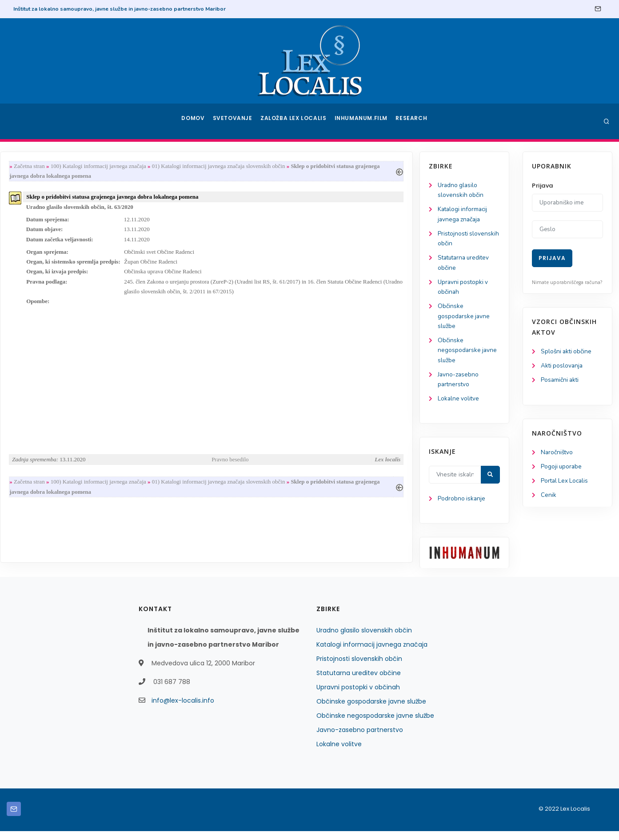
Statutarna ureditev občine (359, 682)
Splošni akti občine (567, 352)
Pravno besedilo (333, 470)
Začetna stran (135, 166)
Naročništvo (557, 454)
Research (412, 121)
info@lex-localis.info (183, 709)
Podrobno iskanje (49, 507)
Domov (194, 121)
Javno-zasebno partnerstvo (360, 739)
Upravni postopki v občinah (358, 696)
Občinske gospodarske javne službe (52, 321)
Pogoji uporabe (562, 469)
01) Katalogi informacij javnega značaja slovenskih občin (324, 166)
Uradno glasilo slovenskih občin (364, 639)
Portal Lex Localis (566, 483)
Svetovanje (236, 121)
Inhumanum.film (362, 121)
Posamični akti (561, 381)
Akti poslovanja (563, 366)
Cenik (549, 498)
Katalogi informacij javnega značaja (372, 653)
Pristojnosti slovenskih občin (359, 668)
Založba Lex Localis (296, 121)
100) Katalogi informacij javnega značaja (204, 166)
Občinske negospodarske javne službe (55, 356)
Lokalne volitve (46, 406)
